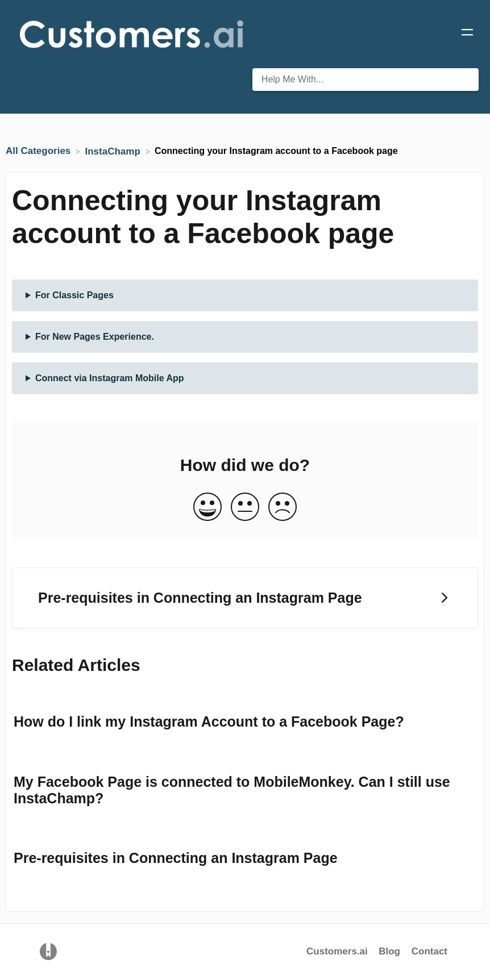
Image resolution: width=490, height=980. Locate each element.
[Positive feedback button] (207, 508)
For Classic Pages (74, 295)
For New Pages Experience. (95, 337)
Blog (391, 951)
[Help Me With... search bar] (366, 80)
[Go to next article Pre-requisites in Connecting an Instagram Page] (245, 598)
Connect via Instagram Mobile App (110, 378)
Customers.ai (337, 951)
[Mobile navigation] (467, 34)
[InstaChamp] (114, 151)
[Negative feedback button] (283, 508)
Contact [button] (429, 951)
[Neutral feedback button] (245, 508)
